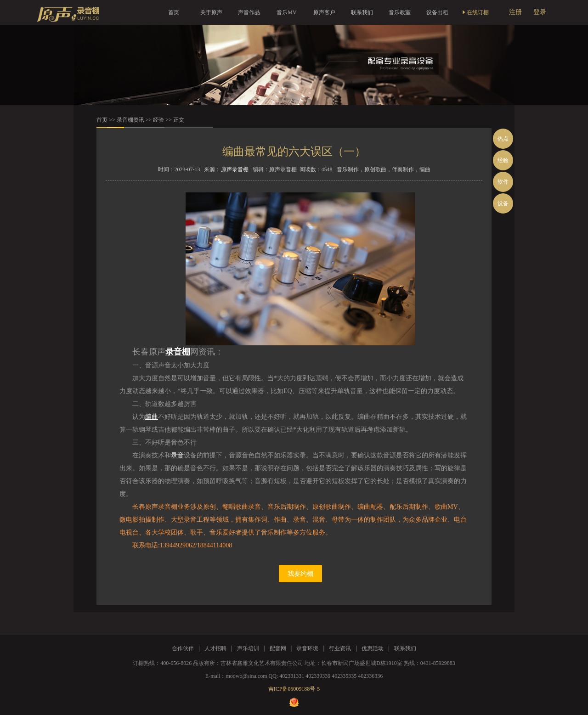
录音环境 (307, 648)
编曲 (152, 417)
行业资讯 (340, 648)
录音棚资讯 (130, 120)
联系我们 (362, 12)
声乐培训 (248, 648)
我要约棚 (300, 574)
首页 (174, 12)
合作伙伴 (183, 648)
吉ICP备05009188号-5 (294, 689)
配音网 (278, 648)
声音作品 (249, 12)
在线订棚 (475, 12)
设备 (503, 203)
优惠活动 (373, 648)
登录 (540, 12)
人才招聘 (215, 648)
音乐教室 (400, 12)
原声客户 (324, 12)
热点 (503, 139)
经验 (158, 120)
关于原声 (211, 12)
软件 (503, 182)
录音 (177, 455)
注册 (515, 12)
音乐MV (286, 12)
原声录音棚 (235, 169)
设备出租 (437, 12)
